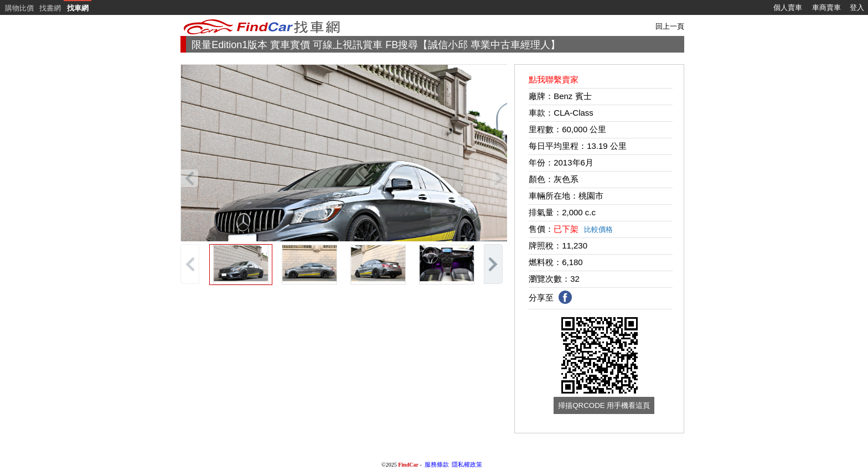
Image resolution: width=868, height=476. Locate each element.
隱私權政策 (467, 464)
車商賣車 (826, 7)
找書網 (50, 8)
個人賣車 (788, 7)
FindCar (408, 465)
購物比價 (19, 8)
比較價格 (598, 229)
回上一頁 (670, 26)
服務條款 (437, 464)
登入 (857, 7)
